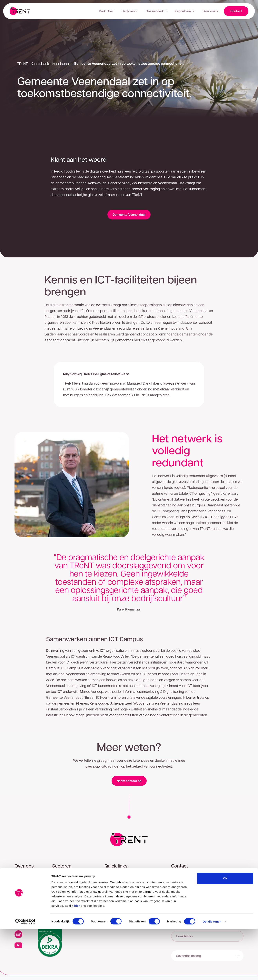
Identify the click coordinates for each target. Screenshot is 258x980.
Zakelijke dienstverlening (69, 877)
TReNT (22, 64)
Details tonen (212, 972)
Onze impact (24, 895)
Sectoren (130, 11)
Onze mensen (24, 900)
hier (77, 956)
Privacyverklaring (117, 889)
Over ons (210, 11)
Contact (236, 11)
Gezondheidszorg (65, 883)
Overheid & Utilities (65, 889)
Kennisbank (185, 11)
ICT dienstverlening (65, 895)
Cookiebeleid (114, 895)
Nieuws (20, 906)
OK (225, 929)
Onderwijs (59, 900)
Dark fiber (106, 11)
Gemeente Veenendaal (129, 215)
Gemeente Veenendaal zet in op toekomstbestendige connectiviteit (129, 64)
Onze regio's (23, 877)
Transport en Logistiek (68, 906)
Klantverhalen (24, 889)
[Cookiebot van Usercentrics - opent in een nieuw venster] (25, 972)
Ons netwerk (156, 11)
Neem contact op (129, 781)
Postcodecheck (116, 877)
